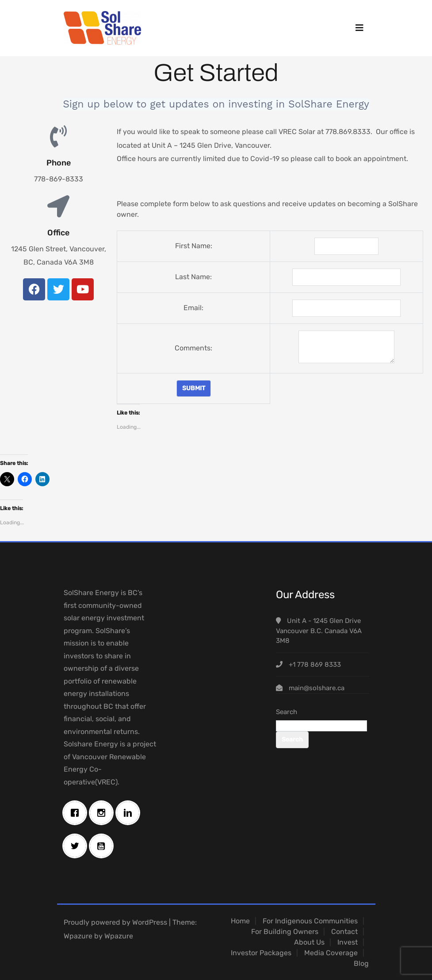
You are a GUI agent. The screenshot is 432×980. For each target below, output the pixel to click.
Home (240, 921)
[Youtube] (103, 846)
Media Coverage (331, 953)
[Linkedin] (130, 813)
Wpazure (78, 936)
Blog (361, 963)
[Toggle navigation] (359, 28)
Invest (348, 942)
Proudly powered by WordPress (115, 922)
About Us (309, 942)
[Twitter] (77, 846)
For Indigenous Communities (310, 921)
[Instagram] (103, 813)
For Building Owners (285, 932)
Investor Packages (261, 953)
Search (287, 712)
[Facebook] (77, 813)
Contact (344, 932)
